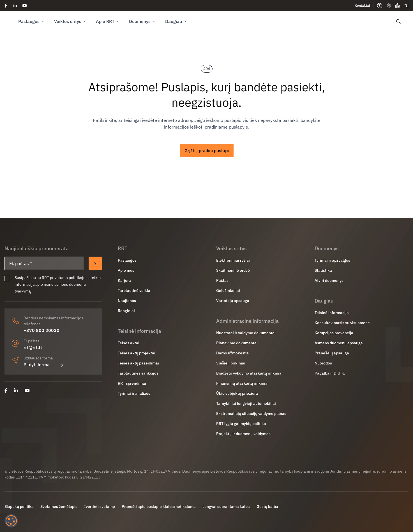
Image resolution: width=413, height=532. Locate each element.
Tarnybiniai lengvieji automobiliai (246, 403)
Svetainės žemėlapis (59, 507)
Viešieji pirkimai (231, 363)
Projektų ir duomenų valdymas (243, 434)
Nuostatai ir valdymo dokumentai (246, 333)
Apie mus (126, 270)
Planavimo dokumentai (237, 343)
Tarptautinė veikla (134, 291)
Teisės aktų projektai (137, 353)
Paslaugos (32, 21)
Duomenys (143, 21)
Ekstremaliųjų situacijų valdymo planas (251, 413)
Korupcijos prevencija (334, 333)
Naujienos (127, 301)
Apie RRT (108, 21)
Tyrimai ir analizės (134, 393)
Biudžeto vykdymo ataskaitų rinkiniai (249, 373)
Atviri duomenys (329, 280)
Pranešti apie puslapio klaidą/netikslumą (159, 507)
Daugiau (176, 21)
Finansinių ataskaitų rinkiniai (242, 383)
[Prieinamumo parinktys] (380, 6)
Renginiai (126, 311)
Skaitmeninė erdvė (233, 270)
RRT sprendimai (132, 383)
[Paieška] (398, 21)
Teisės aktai (129, 343)
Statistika (323, 270)
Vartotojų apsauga (233, 301)
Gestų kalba (267, 507)
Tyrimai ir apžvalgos (332, 260)
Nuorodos (323, 363)
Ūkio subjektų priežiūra (237, 393)
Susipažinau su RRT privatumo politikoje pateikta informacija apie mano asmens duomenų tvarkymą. (58, 284)
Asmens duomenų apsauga (339, 343)
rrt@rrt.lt (33, 347)
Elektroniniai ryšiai (233, 260)
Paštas (222, 280)
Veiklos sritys (71, 21)
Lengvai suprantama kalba (226, 507)
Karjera (124, 280)
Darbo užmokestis (232, 353)
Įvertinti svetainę (100, 507)
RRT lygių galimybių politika (241, 424)
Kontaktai (362, 5)
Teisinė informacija (332, 313)
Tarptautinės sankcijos (138, 373)
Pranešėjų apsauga (332, 353)
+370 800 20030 (41, 330)
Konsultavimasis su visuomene (342, 323)
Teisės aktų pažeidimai (138, 363)
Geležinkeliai (228, 291)
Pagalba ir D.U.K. (330, 373)
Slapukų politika (19, 507)
